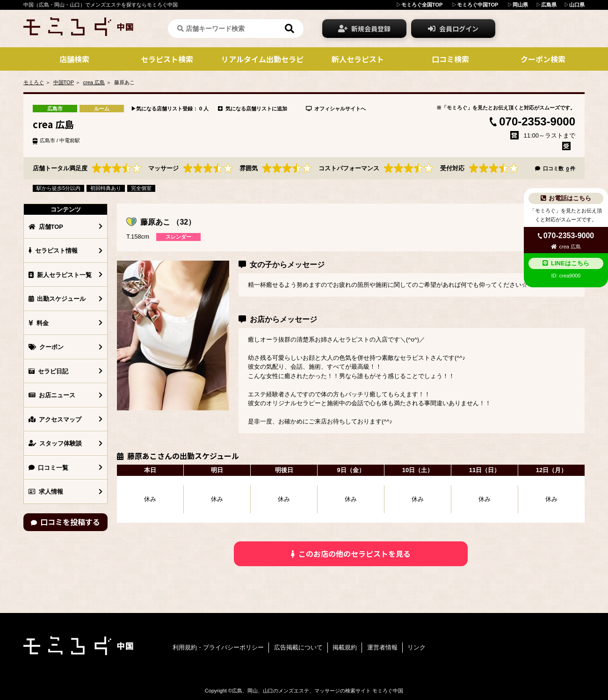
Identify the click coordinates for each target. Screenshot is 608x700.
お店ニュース (52, 395)
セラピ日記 (48, 371)
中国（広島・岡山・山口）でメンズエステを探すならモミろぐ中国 (101, 5)
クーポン (46, 347)
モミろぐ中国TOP (478, 5)
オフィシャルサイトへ (336, 109)
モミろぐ (34, 82)
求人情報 (46, 492)
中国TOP (64, 82)
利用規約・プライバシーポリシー (218, 647)
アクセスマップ (55, 419)
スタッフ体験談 (55, 443)
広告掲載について (298, 647)
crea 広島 (94, 82)
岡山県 (520, 5)
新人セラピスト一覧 (60, 275)
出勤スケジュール (57, 299)
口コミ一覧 (48, 468)
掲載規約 (345, 647)
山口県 (577, 5)
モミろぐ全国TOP (422, 5)
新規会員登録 (364, 29)
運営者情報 (382, 647)
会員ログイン (453, 29)
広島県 (549, 5)
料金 (39, 323)
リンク (416, 647)
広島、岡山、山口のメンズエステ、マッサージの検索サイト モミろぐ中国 (318, 691)
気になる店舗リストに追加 (253, 109)
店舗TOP (46, 227)
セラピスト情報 (53, 251)
